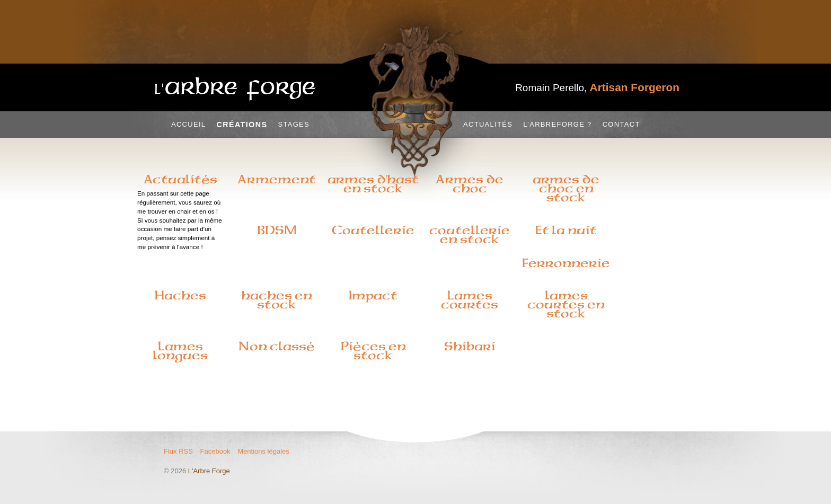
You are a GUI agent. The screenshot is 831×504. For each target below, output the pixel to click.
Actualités (488, 124)
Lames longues (180, 351)
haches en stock (277, 300)
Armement (277, 179)
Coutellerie (373, 230)
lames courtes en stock (566, 304)
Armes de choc (470, 184)
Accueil (188, 124)
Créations (242, 125)
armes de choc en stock (566, 188)
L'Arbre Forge (209, 471)
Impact (373, 295)
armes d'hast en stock (373, 184)
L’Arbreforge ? (557, 124)
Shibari (470, 346)
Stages (294, 124)
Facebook (215, 451)
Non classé (277, 346)
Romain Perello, (597, 88)
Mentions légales (263, 451)
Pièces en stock (373, 351)
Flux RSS (178, 451)
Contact (621, 124)
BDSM (277, 230)
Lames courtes (470, 300)
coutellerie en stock (470, 235)
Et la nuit (566, 230)
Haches (180, 295)
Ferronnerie (566, 263)
